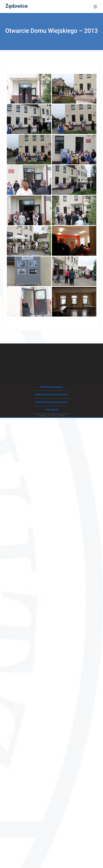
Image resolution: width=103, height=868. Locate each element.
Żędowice (16, 6)
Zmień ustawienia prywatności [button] (51, 394)
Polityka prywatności (51, 386)
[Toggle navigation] (95, 7)
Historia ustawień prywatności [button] (51, 401)
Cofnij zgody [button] (51, 408)
